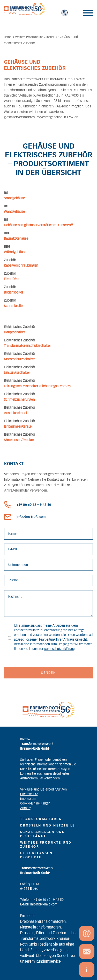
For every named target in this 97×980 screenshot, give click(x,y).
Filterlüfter (12, 279)
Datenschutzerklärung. (60, 649)
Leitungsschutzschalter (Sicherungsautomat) (37, 386)
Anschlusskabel (15, 413)
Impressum (28, 799)
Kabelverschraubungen (21, 266)
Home (8, 37)
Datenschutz (29, 794)
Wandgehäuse (14, 212)
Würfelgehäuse (15, 252)
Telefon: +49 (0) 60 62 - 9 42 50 (42, 900)
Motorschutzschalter (19, 359)
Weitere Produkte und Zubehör (35, 37)
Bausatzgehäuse (16, 239)
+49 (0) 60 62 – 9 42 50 (28, 505)
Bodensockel (13, 293)
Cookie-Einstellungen (35, 803)
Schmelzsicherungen (19, 400)
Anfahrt (25, 808)
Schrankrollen (14, 306)
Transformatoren (41, 819)
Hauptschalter (14, 332)
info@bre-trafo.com (25, 517)
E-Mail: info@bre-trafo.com (39, 904)
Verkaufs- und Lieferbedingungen (43, 789)
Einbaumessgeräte (18, 427)
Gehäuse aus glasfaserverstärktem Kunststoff (38, 225)
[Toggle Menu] (88, 13)
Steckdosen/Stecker (19, 440)
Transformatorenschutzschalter (27, 346)
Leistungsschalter (17, 373)
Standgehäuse (14, 198)
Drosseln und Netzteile (48, 825)
